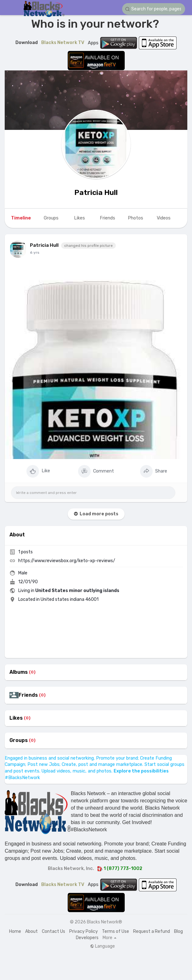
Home (15, 931)
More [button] (110, 938)
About (31, 931)
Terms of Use (116, 931)
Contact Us (54, 931)
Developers (87, 938)
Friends (28, 695)
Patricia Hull (96, 192)
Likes (16, 718)
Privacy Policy (84, 931)
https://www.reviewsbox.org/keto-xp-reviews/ (67, 561)
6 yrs (35, 252)
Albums (19, 672)
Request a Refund (152, 931)
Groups (19, 740)
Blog (178, 931)
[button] (154, 9)
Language (102, 946)
